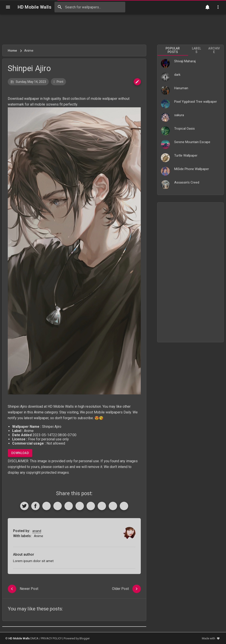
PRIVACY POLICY (51, 638)
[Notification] (207, 7)
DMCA (34, 638)
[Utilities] (218, 7)
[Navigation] (8, 7)
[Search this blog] (90, 7)
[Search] (60, 7)
